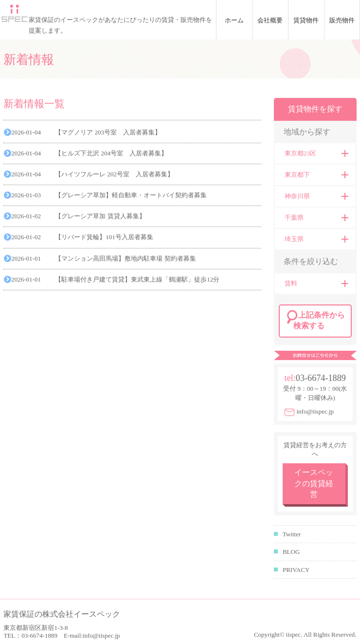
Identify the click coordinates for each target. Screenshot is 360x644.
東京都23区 (300, 153)
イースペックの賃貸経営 (314, 483)
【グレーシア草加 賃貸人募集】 (100, 216)
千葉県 (294, 218)
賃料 (291, 283)
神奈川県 (297, 196)
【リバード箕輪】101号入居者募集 (104, 237)
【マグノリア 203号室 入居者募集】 (108, 132)
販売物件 (342, 20)
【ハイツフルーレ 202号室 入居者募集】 (114, 174)
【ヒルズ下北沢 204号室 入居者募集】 (111, 153)
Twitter (292, 534)
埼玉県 (294, 239)
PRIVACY (296, 570)
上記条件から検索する (319, 320)
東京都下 (297, 175)
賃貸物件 (306, 20)
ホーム (234, 20)
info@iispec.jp (315, 411)
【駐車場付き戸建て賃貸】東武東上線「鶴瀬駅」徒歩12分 (137, 279)
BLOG (291, 552)
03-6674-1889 (321, 378)
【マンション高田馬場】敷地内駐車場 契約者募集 (125, 258)
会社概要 (270, 20)
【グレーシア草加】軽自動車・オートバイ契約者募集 (131, 195)
